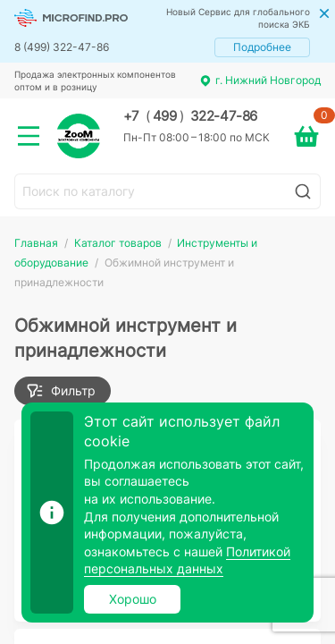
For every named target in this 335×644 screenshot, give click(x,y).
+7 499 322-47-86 (190, 116)
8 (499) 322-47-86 (62, 47)
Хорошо (133, 599)
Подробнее (262, 47)
